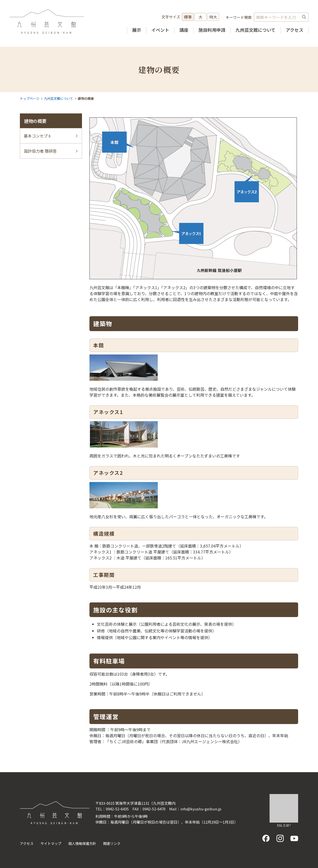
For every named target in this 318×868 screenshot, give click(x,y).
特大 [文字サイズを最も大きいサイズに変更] (213, 17)
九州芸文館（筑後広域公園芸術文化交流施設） (47, 22)
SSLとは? (284, 825)
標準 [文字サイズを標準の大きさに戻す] (188, 17)
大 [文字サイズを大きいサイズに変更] (200, 17)
